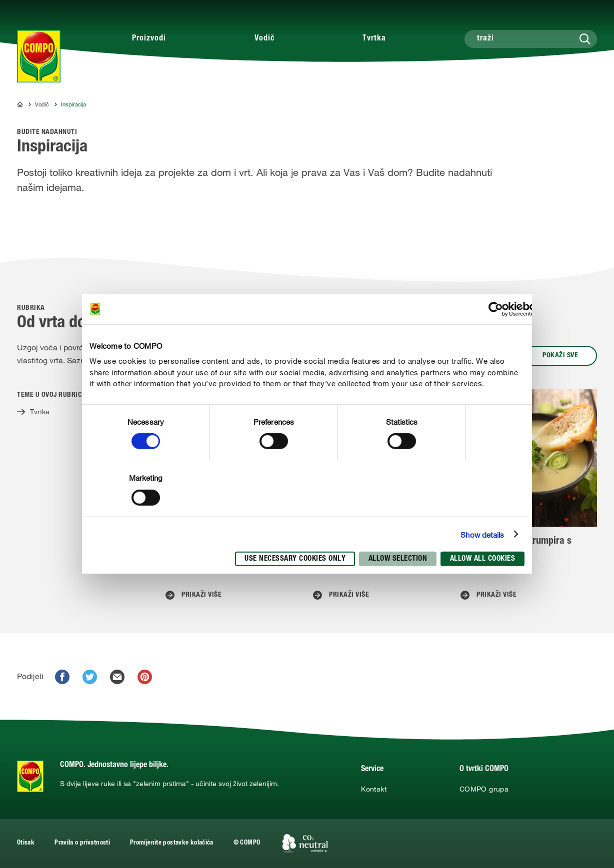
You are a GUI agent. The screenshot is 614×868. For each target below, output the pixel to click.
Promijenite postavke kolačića (172, 843)
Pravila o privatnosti (82, 843)
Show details (482, 534)
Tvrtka (374, 39)
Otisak (26, 843)
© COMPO (247, 843)
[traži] (531, 39)
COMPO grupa (484, 789)
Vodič (264, 39)
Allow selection (398, 559)
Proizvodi (149, 39)
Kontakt (374, 789)
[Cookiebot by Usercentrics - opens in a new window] (496, 309)
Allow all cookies (483, 559)
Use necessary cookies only (295, 559)
